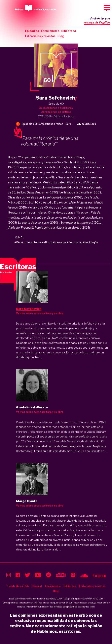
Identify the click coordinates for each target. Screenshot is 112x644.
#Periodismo (75, 242)
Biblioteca (69, 31)
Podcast (37, 586)
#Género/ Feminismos (28, 242)
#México (47, 242)
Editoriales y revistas (40, 36)
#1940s (19, 237)
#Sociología (90, 242)
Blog (61, 36)
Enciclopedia (50, 31)
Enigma (77, 599)
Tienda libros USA (18, 586)
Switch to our (97, 21)
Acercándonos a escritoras (56, 108)
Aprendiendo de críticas (56, 112)
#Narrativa (60, 242)
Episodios (32, 31)
